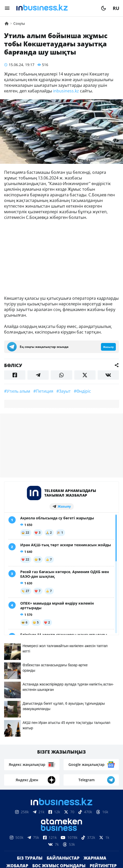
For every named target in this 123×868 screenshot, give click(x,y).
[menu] (7, 8)
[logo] (55, 8)
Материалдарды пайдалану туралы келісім (61, 834)
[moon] (104, 8)
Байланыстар (63, 755)
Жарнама (95, 755)
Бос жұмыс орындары (59, 763)
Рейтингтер (103, 763)
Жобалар (17, 763)
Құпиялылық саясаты (61, 859)
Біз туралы (30, 755)
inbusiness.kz (66, 91)
